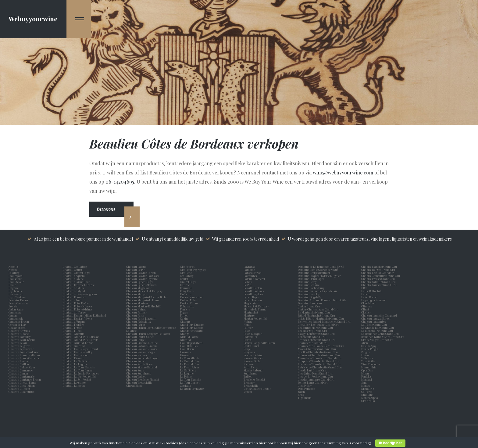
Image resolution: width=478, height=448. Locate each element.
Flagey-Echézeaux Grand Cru (316, 334)
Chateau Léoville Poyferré (142, 279)
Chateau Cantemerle (22, 376)
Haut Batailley (190, 346)
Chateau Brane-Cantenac (24, 358)
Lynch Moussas (253, 300)
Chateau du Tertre (74, 312)
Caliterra (367, 392)
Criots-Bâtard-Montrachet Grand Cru (321, 318)
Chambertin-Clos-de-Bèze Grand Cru (321, 346)
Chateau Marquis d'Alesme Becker (147, 297)
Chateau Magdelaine (139, 288)
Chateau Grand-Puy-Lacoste (80, 340)
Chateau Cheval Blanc (22, 382)
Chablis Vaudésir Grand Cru (379, 285)
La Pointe (187, 376)
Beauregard (16, 276)
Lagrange (250, 267)
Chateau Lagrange (74, 382)
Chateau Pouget (136, 340)
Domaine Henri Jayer (311, 279)
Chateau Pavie (135, 315)
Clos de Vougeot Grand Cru (377, 340)
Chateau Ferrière (73, 324)
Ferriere (186, 309)
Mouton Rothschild (256, 318)
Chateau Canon (18, 373)
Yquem (248, 392)
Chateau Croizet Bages (76, 273)
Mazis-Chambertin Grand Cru (317, 349)
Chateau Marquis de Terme (143, 300)
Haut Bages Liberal (192, 343)
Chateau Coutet (72, 270)
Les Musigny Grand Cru (312, 331)
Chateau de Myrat (74, 291)
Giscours (186, 321)
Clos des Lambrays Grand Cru (316, 379)
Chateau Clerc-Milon (22, 385)
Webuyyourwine (33, 19)
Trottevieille (251, 385)
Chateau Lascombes (373, 321)
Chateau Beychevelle (21, 349)
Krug (301, 395)
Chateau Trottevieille (139, 382)
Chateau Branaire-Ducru (24, 355)
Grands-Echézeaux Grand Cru (317, 340)
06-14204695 (120, 182)
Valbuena (368, 358)
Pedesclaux (251, 337)
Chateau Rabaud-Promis (142, 346)
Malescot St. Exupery (257, 306)
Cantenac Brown (19, 321)
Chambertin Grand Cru (313, 343)
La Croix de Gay (191, 361)
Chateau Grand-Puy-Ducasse (81, 337)
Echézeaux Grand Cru (312, 337)
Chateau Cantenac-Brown (25, 379)
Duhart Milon (189, 300)
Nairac (248, 321)
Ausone (13, 270)
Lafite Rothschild (372, 291)
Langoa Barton (253, 273)
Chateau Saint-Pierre (139, 364)
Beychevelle (16, 291)
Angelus (13, 267)
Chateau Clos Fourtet (21, 392)
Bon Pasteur (16, 294)
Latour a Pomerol (255, 279)
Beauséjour (15, 279)
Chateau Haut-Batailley (78, 352)
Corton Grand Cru (309, 306)
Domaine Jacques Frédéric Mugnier (319, 276)
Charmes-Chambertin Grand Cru (319, 355)
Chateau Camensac (21, 370)
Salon (301, 392)
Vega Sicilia (369, 361)
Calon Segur (17, 309)
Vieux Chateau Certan (258, 389)
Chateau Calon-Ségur (22, 367)
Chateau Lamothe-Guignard (379, 315)
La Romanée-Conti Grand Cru (380, 334)
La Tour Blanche (191, 379)
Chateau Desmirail (75, 297)
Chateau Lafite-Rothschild (79, 376)
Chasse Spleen (17, 328)
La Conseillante (190, 358)
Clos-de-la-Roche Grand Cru (315, 376)
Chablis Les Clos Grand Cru (378, 273)
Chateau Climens (19, 389)
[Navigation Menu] (79, 19)
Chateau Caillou (19, 364)
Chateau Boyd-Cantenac (24, 352)
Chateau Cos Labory (75, 267)
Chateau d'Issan (73, 300)
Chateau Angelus (19, 331)
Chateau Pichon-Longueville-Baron (148, 334)
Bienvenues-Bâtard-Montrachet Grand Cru (324, 321)
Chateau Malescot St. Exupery (144, 291)
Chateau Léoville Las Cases (143, 276)
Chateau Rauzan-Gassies (142, 349)
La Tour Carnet (190, 382)
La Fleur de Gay (191, 364)
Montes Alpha (370, 398)
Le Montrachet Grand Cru (314, 312)
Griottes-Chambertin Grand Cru (318, 352)
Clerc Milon (369, 303)
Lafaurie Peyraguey (193, 389)
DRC (364, 288)
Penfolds (366, 376)
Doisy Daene (188, 291)
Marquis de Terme (255, 309)
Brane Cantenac (19, 303)
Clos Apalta (368, 401)
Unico (366, 355)
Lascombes (251, 276)
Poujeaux (250, 352)
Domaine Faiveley (309, 294)
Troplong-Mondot (255, 379)
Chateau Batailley (20, 337)
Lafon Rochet (369, 297)
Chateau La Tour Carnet (78, 370)
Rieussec (249, 364)
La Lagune (187, 373)
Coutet (185, 279)
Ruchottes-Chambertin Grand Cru (319, 364)
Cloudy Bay (305, 385)
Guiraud (186, 340)
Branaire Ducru (19, 300)
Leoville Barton (253, 288)
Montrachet (251, 312)
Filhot (184, 315)
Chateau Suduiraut (138, 373)
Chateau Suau (135, 370)
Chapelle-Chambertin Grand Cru (319, 361)
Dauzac (185, 285)
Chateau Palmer (136, 312)
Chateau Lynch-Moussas (141, 285)
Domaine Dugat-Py (310, 297)
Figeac (184, 312)
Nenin (248, 324)
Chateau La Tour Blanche (79, 367)
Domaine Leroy (307, 282)
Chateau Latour (136, 267)
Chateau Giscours (73, 334)
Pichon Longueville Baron (260, 343)
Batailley (15, 273)
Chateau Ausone (19, 334)
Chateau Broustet (19, 361)
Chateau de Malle (74, 288)
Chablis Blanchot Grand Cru (379, 267)
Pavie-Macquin (253, 334)
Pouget (248, 349)
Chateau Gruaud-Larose (78, 343)
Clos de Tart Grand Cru (312, 370)
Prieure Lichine (254, 355)
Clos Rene (187, 273)
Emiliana (367, 395)
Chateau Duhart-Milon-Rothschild (84, 315)
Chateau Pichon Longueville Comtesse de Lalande (151, 329)
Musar (366, 373)
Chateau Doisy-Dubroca (77, 306)
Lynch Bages (251, 297)
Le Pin (248, 285)
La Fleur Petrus (190, 367)
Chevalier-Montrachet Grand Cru (319, 324)
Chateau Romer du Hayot (142, 358)
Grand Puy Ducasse (193, 324)
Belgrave (14, 288)
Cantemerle (16, 318)
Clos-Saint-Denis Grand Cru (315, 373)
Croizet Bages (189, 282)
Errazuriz (368, 389)
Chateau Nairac (136, 309)
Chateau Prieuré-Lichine (142, 343)
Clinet (366, 309)
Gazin (185, 318)
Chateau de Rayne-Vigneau (80, 294)
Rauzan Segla (253, 361)
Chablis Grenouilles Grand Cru (381, 276)
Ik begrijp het (390, 443)
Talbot (248, 376)
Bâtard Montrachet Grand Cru (316, 315)
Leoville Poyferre (254, 294)
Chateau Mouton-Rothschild (144, 306)
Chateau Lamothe (74, 385)
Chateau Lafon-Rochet (77, 379)
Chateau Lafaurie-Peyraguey (81, 373)
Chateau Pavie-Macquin (142, 318)
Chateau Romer (136, 361)
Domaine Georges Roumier (314, 273)
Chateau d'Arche (73, 279)
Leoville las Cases (254, 291)
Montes (366, 385)
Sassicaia (186, 385)
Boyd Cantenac (18, 297)
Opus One (368, 370)
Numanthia (369, 367)
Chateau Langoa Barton (376, 318)
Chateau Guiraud (74, 346)
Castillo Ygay (369, 346)
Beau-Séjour (16, 282)
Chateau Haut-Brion (76, 355)
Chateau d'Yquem (74, 321)
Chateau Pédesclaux (139, 321)
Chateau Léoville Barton (141, 273)
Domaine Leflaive (309, 285)
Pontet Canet (252, 346)
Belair (12, 285)
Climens (367, 306)
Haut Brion (188, 349)
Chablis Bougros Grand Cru (378, 270)
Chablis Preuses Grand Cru (378, 279)
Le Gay (248, 282)
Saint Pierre (251, 367)
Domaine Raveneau (310, 303)
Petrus (248, 340)
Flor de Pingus (370, 349)
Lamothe (250, 270)
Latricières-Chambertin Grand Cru (320, 367)
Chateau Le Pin (136, 270)
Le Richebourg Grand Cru (377, 331)
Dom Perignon (307, 389)
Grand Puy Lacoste (192, 328)
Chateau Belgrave (20, 346)
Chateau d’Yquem (74, 276)
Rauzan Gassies (254, 358)
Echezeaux (188, 306)
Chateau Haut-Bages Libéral (80, 349)
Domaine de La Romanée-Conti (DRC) (321, 267)
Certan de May (18, 324)
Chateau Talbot (136, 376)
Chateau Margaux (138, 294)
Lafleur (367, 294)
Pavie (247, 331)
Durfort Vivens (190, 303)
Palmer (249, 328)
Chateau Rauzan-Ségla (141, 352)
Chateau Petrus (136, 324)
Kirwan (185, 355)
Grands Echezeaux (192, 331)
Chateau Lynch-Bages (140, 282)
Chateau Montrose (137, 303)
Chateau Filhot (72, 331)
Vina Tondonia (371, 364)
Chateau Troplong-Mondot (143, 379)
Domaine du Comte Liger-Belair (317, 291)
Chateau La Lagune (75, 364)
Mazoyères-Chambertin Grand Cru (320, 358)
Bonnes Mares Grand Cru (313, 382)
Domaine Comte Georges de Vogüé (318, 270)
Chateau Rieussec (137, 355)
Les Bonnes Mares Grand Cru (315, 328)
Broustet (14, 306)
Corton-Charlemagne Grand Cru (318, 309)
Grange (185, 334)
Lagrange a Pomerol (374, 300)
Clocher (367, 312)
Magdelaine (251, 303)
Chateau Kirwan (73, 358)
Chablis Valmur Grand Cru (378, 282)
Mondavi (367, 379)
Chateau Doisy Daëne (76, 303)
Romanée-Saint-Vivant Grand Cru (383, 337)
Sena (364, 382)
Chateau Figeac (72, 328)
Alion (365, 343)
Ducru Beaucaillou (192, 297)
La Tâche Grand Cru (374, 324)
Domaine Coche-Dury (312, 288)
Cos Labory (187, 276)
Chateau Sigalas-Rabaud (142, 367)
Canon (13, 315)
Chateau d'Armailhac (76, 282)
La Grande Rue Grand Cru (378, 328)
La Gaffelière (188, 370)
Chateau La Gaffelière (76, 361)
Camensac (16, 312)
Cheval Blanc (134, 385)
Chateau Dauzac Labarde (79, 285)
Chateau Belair (18, 343)
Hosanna (186, 352)
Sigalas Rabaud (254, 370)
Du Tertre (187, 294)
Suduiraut (251, 373)
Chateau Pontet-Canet (140, 337)
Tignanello (305, 398)
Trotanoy (250, 382)
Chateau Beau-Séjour (22, 340)
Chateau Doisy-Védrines (77, 309)
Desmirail (187, 288)
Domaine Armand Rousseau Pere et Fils (322, 300)
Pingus (365, 352)
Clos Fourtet (187, 267)
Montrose (250, 315)
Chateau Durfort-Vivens (78, 318)
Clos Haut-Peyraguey (193, 270)
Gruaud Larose (190, 337)
